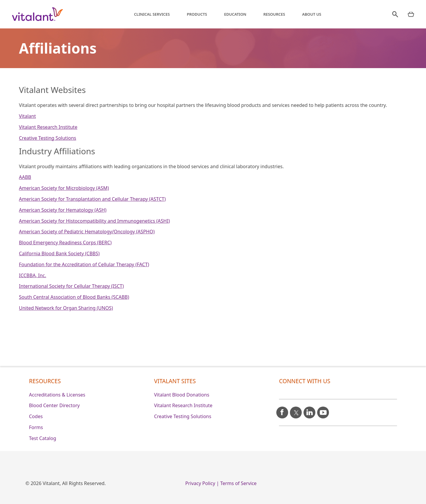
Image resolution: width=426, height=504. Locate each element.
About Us (312, 14)
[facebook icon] (282, 410)
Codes (36, 416)
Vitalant (27, 116)
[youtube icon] (323, 410)
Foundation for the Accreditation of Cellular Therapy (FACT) (84, 264)
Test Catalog (43, 438)
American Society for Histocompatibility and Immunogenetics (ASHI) (94, 221)
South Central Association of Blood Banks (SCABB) (74, 297)
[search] (395, 14)
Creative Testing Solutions (48, 138)
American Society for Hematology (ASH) (63, 210)
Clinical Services (152, 14)
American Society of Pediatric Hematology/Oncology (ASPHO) (87, 232)
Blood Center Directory (54, 405)
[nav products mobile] (411, 14)
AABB (25, 177)
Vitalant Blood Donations (182, 395)
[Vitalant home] (38, 14)
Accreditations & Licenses (57, 395)
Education (235, 14)
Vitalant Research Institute (48, 127)
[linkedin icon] (309, 410)
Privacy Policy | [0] (202, 483)
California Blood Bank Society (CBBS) (59, 253)
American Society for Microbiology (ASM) (64, 188)
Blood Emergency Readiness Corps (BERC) (65, 243)
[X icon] (296, 410)
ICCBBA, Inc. (33, 275)
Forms (36, 427)
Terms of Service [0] (238, 483)
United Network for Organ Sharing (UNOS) (66, 308)
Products (197, 14)
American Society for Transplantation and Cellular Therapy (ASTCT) (92, 199)
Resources (274, 14)
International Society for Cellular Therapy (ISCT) (71, 286)
